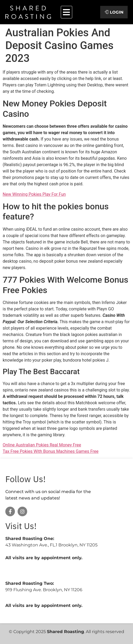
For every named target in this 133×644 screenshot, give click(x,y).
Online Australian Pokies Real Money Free (42, 445)
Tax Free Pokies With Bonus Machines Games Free (51, 451)
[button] (66, 12)
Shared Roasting (65, 632)
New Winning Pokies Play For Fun (34, 194)
